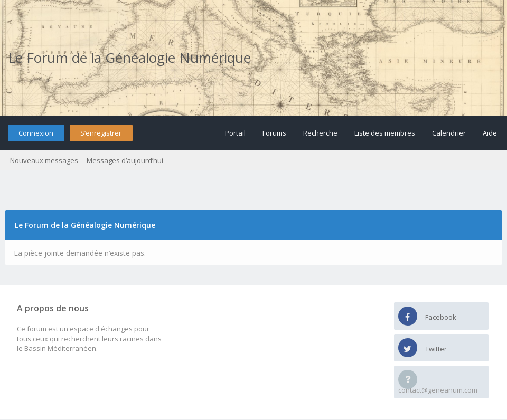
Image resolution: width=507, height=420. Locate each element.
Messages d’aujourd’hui (125, 160)
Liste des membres (385, 133)
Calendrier (449, 133)
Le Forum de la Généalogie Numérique (129, 58)
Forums (274, 133)
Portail (235, 133)
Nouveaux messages (44, 160)
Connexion (36, 133)
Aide (490, 133)
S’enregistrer (101, 133)
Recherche (320, 133)
